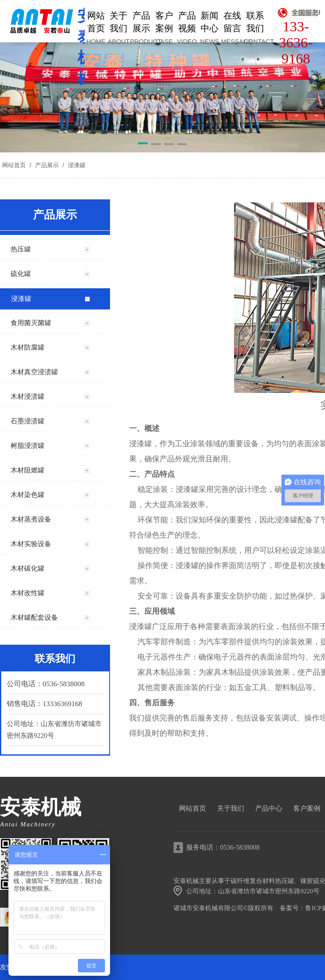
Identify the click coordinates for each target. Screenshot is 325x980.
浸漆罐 (76, 165)
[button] (143, 145)
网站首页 (14, 165)
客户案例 (307, 808)
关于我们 (231, 808)
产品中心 (269, 808)
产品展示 (47, 165)
